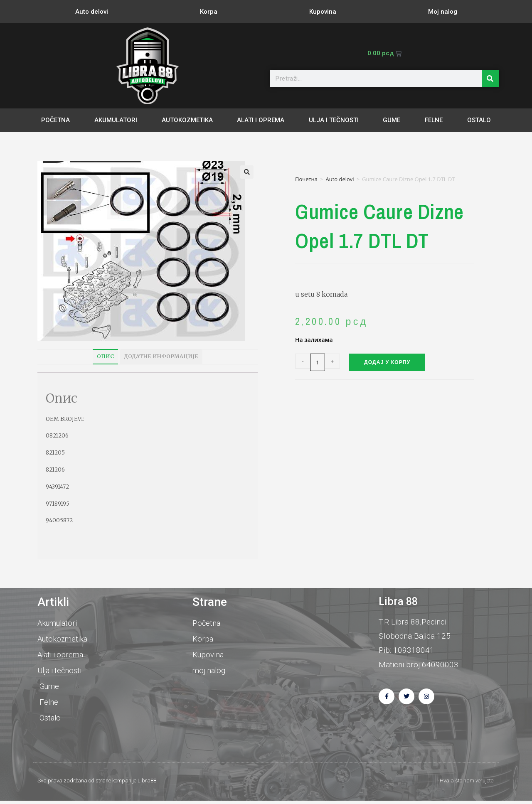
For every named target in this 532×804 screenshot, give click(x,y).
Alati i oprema (261, 120)
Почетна (306, 179)
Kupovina (323, 12)
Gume (392, 120)
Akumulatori (116, 120)
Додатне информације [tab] (161, 356)
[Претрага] (490, 79)
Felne (434, 120)
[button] (247, 172)
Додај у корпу (387, 362)
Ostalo (479, 120)
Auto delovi (92, 12)
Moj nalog (443, 12)
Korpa (209, 12)
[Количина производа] (318, 362)
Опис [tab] (105, 356)
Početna (55, 120)
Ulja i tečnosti (334, 120)
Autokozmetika (187, 120)
